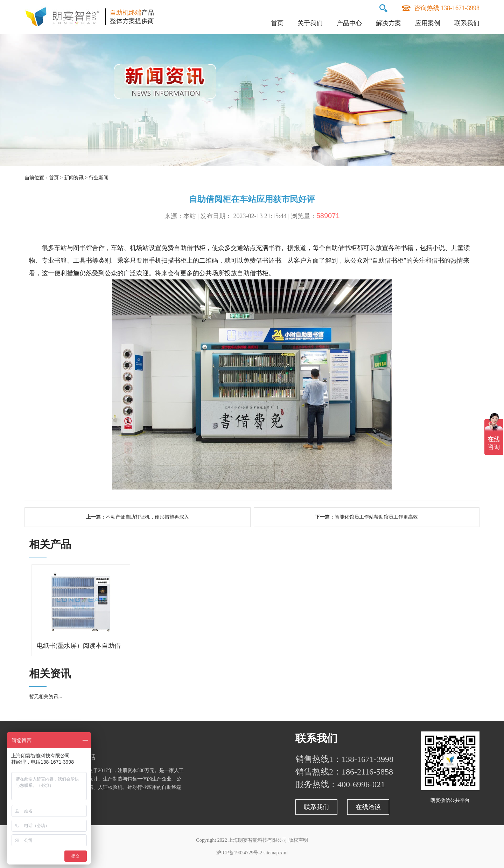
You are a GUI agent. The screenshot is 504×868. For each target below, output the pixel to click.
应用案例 (428, 23)
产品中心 (349, 23)
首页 (277, 23)
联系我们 (467, 23)
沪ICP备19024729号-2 (239, 853)
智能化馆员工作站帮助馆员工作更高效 (376, 517)
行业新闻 (99, 178)
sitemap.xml (276, 853)
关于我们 (310, 23)
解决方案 (388, 23)
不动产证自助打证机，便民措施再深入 (147, 517)
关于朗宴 (45, 738)
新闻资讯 (74, 178)
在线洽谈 (368, 807)
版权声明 (298, 840)
